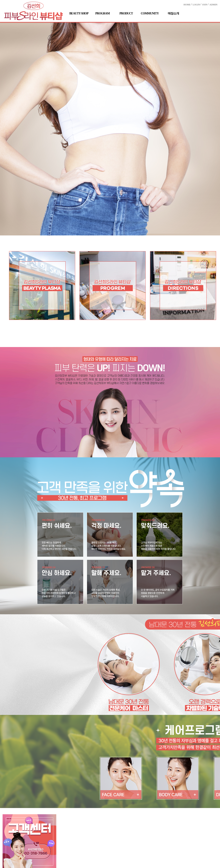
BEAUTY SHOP (79, 13)
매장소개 (173, 13)
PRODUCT (126, 13)
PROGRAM (103, 13)
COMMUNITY (150, 13)
